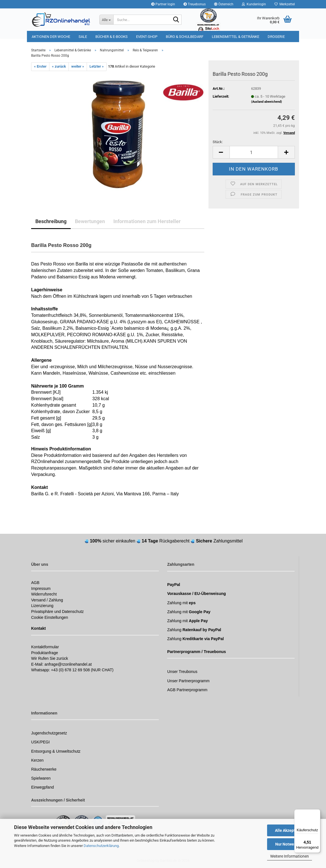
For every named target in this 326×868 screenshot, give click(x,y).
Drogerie (276, 37)
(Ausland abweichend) (267, 102)
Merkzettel (285, 4)
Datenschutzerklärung (101, 846)
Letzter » (97, 66)
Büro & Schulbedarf (185, 37)
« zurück (59, 66)
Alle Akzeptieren (290, 830)
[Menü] (317, 813)
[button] (224, 4)
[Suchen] (176, 20)
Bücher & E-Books (112, 37)
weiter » (78, 66)
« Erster (40, 66)
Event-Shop (147, 37)
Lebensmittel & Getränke (236, 37)
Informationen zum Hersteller (147, 221)
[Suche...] (106, 20)
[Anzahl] (254, 152)
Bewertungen (90, 221)
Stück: (218, 142)
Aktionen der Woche (51, 37)
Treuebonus (195, 4)
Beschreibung (51, 221)
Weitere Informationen (290, 856)
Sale (83, 37)
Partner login (163, 4)
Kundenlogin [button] (254, 4)
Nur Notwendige (290, 844)
